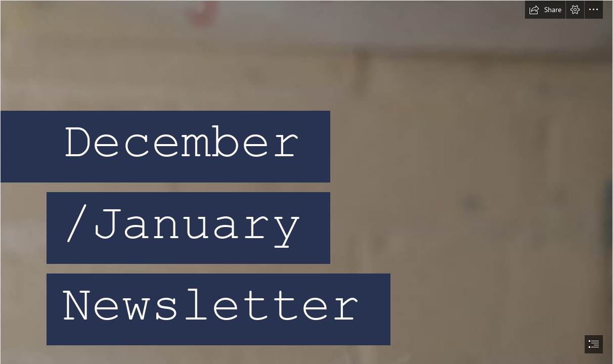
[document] (306, 182)
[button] (545, 10)
